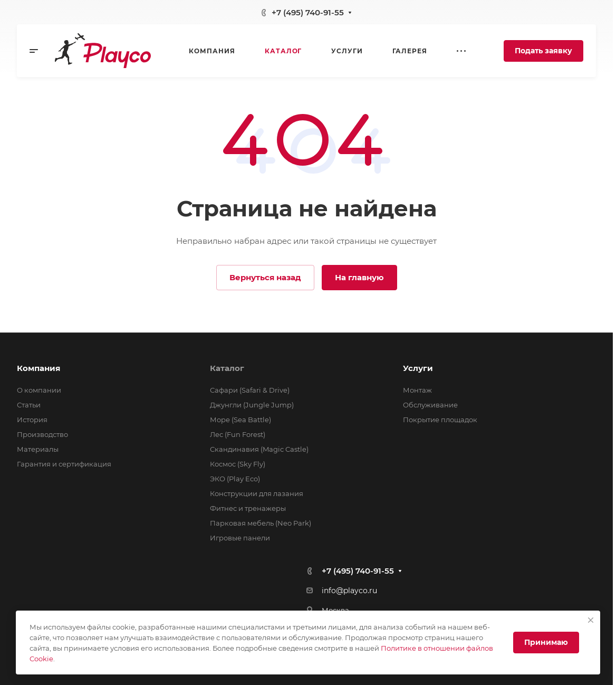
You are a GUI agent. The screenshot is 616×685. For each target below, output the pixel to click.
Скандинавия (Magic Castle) (259, 449)
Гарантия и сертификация (64, 464)
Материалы (38, 449)
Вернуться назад (265, 277)
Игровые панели (240, 538)
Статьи (29, 405)
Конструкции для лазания (257, 493)
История (32, 420)
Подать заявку (543, 51)
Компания (38, 368)
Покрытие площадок (440, 420)
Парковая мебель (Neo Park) (261, 523)
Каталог (227, 368)
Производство (42, 434)
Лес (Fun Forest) (238, 434)
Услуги (418, 368)
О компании (39, 390)
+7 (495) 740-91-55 (308, 12)
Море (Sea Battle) (240, 420)
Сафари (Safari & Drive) (250, 390)
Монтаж (417, 390)
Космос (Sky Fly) (238, 464)
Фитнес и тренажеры (248, 508)
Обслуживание (430, 405)
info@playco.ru (349, 591)
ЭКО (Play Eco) (235, 479)
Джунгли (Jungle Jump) (252, 405)
